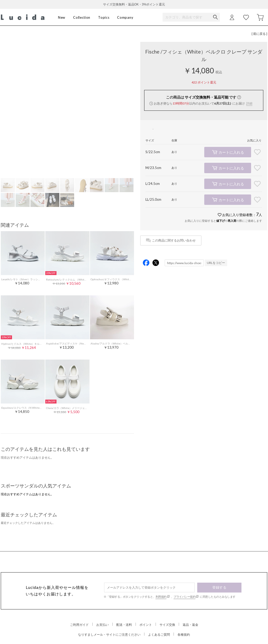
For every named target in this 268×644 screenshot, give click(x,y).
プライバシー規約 (184, 597)
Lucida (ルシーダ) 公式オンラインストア (23, 17)
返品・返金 (190, 625)
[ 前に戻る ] (259, 34)
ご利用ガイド (79, 625)
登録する (219, 587)
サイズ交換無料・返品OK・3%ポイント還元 (134, 4)
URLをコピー (216, 263)
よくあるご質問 (159, 635)
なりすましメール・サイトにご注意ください (109, 635)
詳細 (249, 103)
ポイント (146, 625)
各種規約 (184, 635)
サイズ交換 (167, 625)
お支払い (103, 625)
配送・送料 (124, 625)
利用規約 (161, 597)
